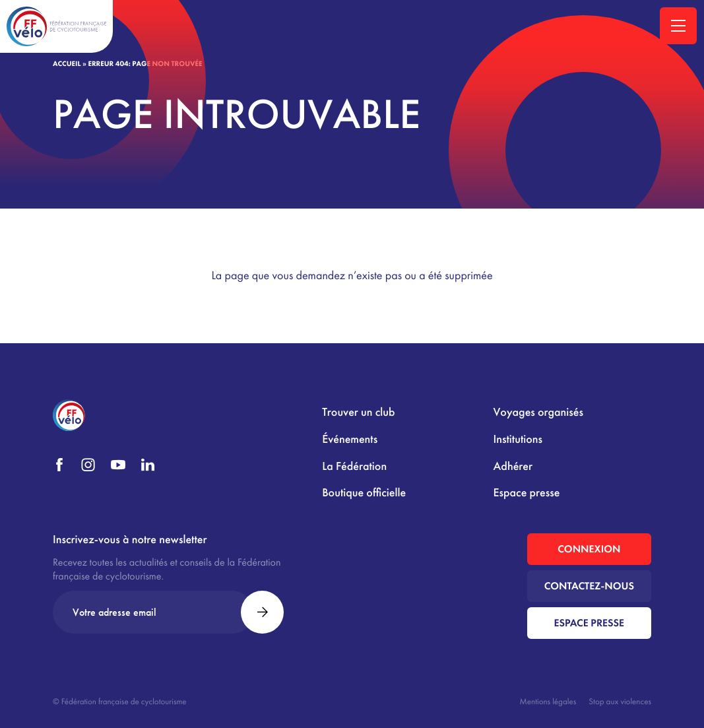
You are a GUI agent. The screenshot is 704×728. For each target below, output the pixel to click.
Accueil (67, 64)
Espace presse (527, 493)
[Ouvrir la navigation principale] (678, 26)
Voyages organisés (538, 412)
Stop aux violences (620, 701)
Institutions (518, 439)
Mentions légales (548, 701)
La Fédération (354, 466)
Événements (350, 439)
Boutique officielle (364, 493)
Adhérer (513, 466)
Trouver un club (358, 412)
